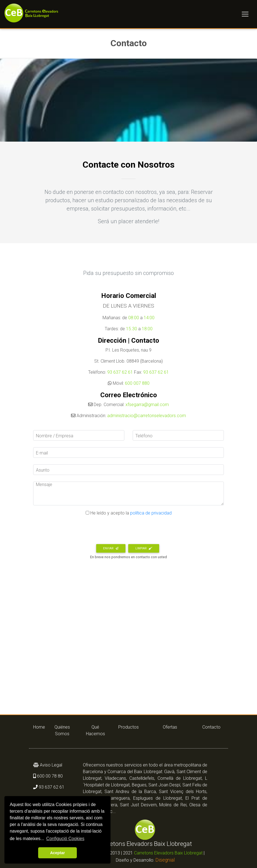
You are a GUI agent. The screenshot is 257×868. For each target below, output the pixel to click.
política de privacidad (150, 513)
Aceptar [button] (57, 853)
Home (37, 727)
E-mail (42, 453)
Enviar (111, 548)
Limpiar (144, 548)
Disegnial (165, 860)
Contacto (211, 727)
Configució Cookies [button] (65, 839)
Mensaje (44, 484)
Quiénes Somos (62, 730)
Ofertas (170, 727)
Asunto (43, 470)
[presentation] (75, 532)
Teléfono (144, 436)
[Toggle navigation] (245, 15)
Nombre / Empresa (55, 436)
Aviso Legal (50, 765)
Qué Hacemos (95, 730)
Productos (128, 727)
